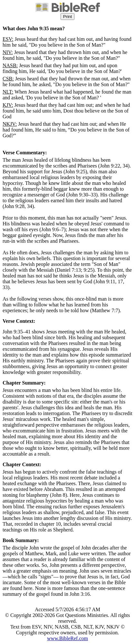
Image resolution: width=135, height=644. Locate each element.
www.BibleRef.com (67, 638)
